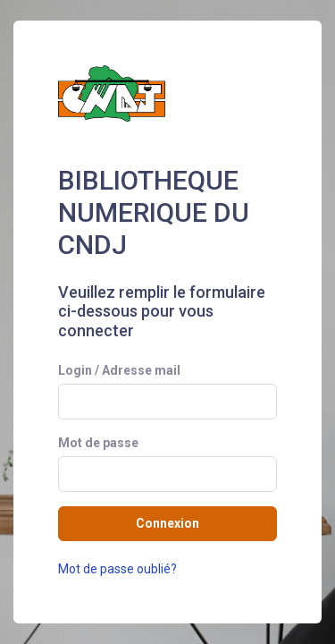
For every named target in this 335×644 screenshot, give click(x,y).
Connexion (167, 523)
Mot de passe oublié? (117, 569)
